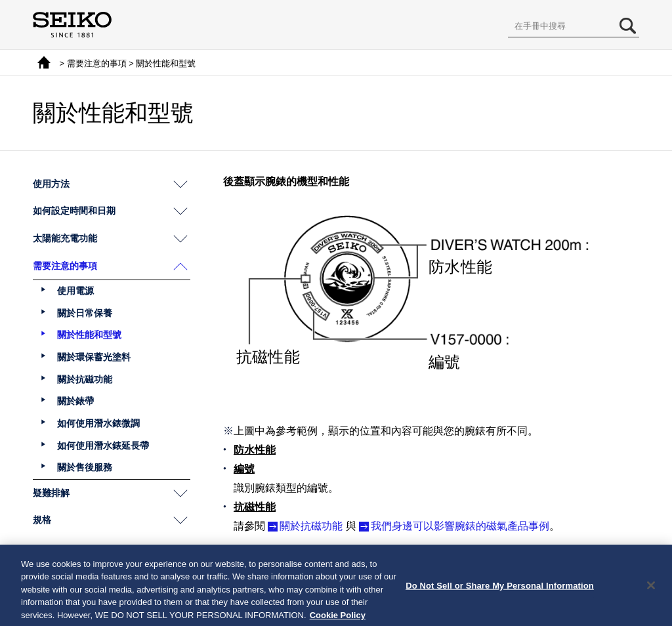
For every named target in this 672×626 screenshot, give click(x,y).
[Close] (651, 589)
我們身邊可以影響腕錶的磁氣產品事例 (460, 526)
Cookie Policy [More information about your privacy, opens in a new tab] (338, 619)
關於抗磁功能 (311, 526)
